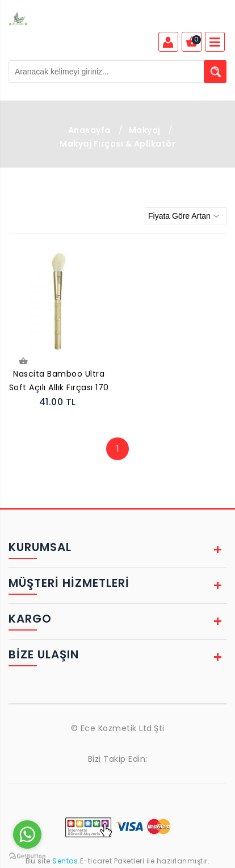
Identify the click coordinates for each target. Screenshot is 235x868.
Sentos (65, 861)
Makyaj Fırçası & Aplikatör (117, 144)
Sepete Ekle (23, 361)
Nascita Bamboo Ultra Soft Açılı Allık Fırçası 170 (59, 381)
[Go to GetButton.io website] (27, 856)
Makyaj (145, 130)
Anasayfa (89, 130)
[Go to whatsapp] (27, 834)
